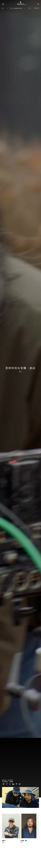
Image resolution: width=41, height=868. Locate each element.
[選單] (3, 4)
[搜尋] (38, 4)
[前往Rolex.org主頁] (20, 3)
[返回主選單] (3, 8)
